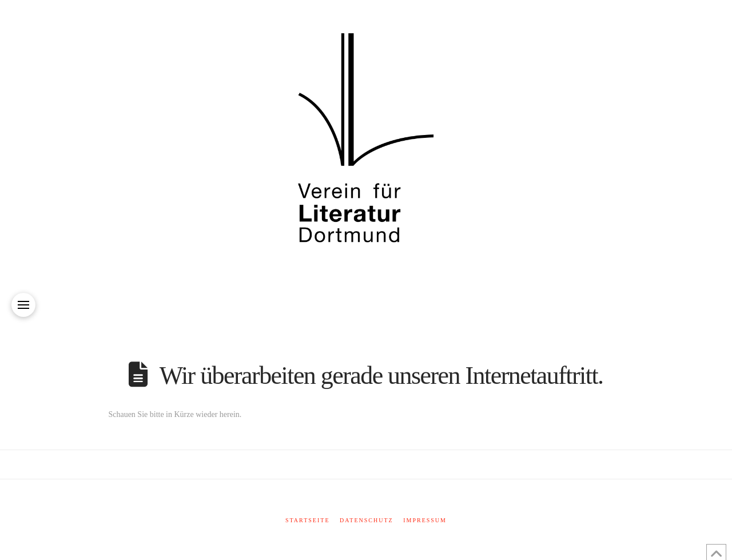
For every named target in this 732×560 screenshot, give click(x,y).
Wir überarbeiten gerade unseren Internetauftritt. (381, 376)
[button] (23, 305)
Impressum (425, 520)
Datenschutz (367, 520)
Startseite (308, 520)
